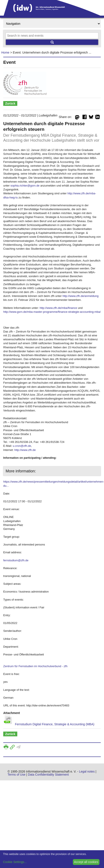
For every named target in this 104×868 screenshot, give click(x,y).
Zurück (10, 103)
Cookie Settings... (15, 862)
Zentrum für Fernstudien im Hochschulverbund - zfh (35, 666)
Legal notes (87, 771)
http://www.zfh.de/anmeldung (81, 296)
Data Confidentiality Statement (48, 775)
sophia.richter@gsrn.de (25, 186)
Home (5, 52)
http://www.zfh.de (25, 450)
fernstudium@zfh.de (16, 560)
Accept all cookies (86, 862)
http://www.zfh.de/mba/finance (58, 308)
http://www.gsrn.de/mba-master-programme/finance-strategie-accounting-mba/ (52, 312)
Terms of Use (16, 775)
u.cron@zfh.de (22, 446)
